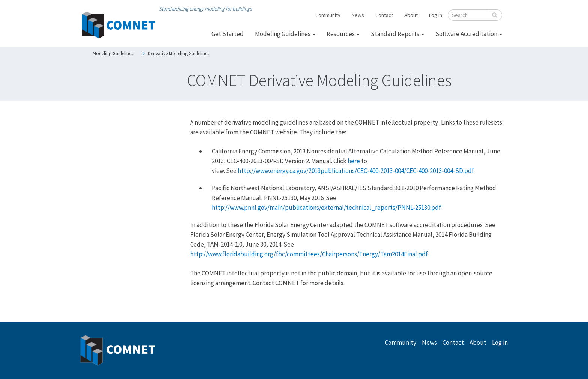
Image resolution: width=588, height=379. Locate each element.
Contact (384, 15)
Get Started (228, 34)
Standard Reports (397, 34)
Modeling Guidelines (285, 34)
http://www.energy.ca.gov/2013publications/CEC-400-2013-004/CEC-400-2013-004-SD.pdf (356, 171)
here (354, 161)
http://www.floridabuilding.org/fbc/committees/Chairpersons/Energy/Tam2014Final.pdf (309, 254)
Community (328, 15)
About (411, 15)
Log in (436, 15)
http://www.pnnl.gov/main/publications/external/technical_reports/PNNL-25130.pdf (326, 208)
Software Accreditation (469, 34)
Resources (343, 34)
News (358, 15)
